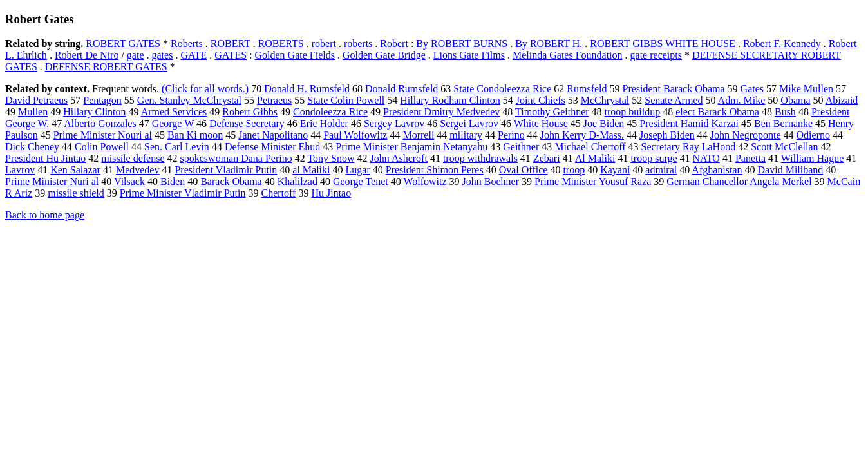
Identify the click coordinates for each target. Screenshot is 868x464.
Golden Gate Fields (295, 55)
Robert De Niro (87, 55)
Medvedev (138, 170)
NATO (706, 158)
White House (541, 123)
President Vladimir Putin (226, 170)
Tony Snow (331, 158)
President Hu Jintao (45, 158)
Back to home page (45, 215)
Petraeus (274, 100)
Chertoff (278, 193)
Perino (511, 135)
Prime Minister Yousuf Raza (593, 181)
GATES (231, 55)
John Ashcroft (399, 158)
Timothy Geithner (552, 112)
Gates (752, 89)
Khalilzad (297, 181)
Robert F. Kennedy (782, 43)
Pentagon (102, 100)
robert (324, 43)
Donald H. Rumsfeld (307, 89)
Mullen (33, 112)
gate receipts (656, 55)
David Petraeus (36, 100)
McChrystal (605, 100)
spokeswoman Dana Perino (236, 158)
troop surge (654, 158)
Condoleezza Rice (330, 112)
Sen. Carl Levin (177, 147)
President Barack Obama (674, 89)
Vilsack (129, 181)
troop (574, 170)
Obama (795, 100)
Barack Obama (231, 181)
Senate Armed (674, 100)
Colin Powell (102, 147)
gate (136, 55)
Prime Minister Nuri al (52, 181)
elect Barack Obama (717, 112)
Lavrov (20, 170)
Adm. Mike (742, 100)
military (466, 135)
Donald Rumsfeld (401, 89)
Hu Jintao (331, 193)
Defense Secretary (247, 123)
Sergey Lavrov (394, 123)
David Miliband (791, 170)
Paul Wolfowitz (355, 135)
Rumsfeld (587, 89)
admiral (661, 170)
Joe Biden (604, 123)
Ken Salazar (75, 170)
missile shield (76, 193)
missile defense (133, 158)
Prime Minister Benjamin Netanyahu (411, 147)
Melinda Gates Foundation (568, 55)
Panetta (750, 158)
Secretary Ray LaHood (689, 147)
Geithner (521, 147)
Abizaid (842, 100)
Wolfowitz (425, 181)
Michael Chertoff (590, 147)
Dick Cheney (32, 147)
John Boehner (491, 181)
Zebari (547, 158)
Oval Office (524, 170)
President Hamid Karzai (689, 123)
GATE (193, 55)
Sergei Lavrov (469, 123)
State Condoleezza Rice (502, 89)
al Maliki (311, 170)
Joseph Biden (667, 135)
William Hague (813, 158)
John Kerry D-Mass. (582, 135)
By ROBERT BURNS (462, 43)
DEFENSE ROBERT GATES (106, 67)
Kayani (615, 170)
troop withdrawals (480, 158)
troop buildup (633, 112)
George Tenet (361, 181)
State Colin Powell (346, 100)
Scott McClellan (784, 147)
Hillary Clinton (94, 112)
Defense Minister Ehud (272, 147)
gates (163, 55)
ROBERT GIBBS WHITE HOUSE (663, 43)
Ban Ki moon (195, 135)
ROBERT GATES (123, 43)
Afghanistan (717, 170)
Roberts (187, 43)
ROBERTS (281, 43)
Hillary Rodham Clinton (450, 100)
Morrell (418, 135)
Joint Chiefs (541, 100)
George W (173, 123)
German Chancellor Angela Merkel (739, 181)
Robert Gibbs (250, 112)
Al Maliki (595, 158)
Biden (173, 181)
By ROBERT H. (549, 43)
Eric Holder (324, 123)
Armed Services (174, 112)
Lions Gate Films (469, 55)
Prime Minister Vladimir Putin (183, 193)
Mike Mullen (806, 89)
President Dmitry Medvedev (441, 112)
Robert (394, 43)
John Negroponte (746, 135)
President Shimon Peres (435, 170)
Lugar (358, 170)
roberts (358, 43)
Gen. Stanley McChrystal (189, 100)
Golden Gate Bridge (384, 55)
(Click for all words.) (205, 89)
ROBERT (231, 43)
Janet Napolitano (273, 135)
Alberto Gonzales (100, 123)
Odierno (813, 135)
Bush (785, 112)
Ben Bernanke (783, 123)
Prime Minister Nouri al (103, 135)
